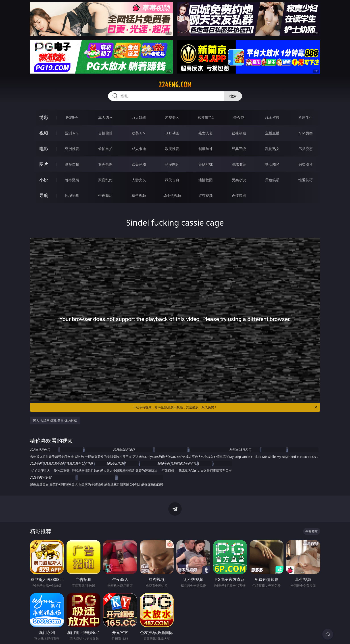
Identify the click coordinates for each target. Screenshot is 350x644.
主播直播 (272, 133)
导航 (44, 195)
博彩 (44, 117)
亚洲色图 (105, 164)
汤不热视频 (172, 195)
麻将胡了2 (205, 117)
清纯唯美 (239, 164)
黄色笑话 (272, 180)
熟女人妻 (206, 133)
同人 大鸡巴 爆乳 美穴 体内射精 (55, 421)
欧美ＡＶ (139, 133)
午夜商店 (105, 195)
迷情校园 (206, 180)
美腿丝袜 (206, 164)
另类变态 (306, 149)
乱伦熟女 (272, 149)
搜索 (233, 96)
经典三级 (239, 149)
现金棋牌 (272, 117)
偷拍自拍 (105, 149)
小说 (44, 180)
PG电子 (72, 117)
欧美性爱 (172, 149)
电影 (44, 149)
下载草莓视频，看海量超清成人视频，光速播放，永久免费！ (225, 407)
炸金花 (239, 117)
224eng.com (175, 85)
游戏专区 (172, 117)
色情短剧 (239, 195)
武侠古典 (172, 180)
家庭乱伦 (105, 180)
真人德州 (105, 117)
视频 (44, 133)
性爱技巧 (306, 180)
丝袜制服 (239, 133)
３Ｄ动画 (172, 133)
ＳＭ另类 (306, 133)
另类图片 (306, 164)
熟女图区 (272, 164)
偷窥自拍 (72, 164)
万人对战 (139, 117)
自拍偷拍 (105, 133)
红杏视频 (206, 195)
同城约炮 (72, 195)
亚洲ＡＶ (72, 133)
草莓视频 (139, 195)
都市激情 (72, 180)
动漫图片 (172, 164)
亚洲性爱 (72, 149)
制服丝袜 (206, 149)
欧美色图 (139, 164)
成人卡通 (139, 149)
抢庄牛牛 (306, 117)
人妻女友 (139, 180)
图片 (44, 164)
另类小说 (239, 180)
